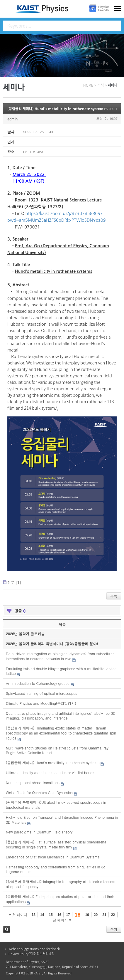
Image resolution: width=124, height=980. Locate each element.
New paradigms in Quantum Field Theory (39, 832)
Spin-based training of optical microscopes (41, 693)
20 (96, 915)
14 (42, 915)
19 (87, 915)
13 (34, 915)
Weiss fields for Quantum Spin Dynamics (39, 792)
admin (12, 119)
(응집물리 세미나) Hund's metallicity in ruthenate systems (56, 109)
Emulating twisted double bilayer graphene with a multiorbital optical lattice (62, 671)
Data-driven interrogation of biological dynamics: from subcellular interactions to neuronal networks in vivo (60, 656)
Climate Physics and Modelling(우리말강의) (41, 703)
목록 (114, 596)
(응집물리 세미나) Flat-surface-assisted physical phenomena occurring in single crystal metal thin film (56, 844)
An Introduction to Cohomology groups (38, 683)
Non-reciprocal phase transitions (33, 783)
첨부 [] (14, 582)
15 (51, 915)
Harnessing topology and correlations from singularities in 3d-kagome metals (57, 869)
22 (113, 915)
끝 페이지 (62, 920)
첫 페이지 (18, 915)
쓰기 (114, 929)
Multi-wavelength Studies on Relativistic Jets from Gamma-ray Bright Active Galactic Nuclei (57, 750)
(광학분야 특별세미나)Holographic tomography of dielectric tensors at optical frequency (61, 884)
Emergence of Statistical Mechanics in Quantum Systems (53, 857)
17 (68, 915)
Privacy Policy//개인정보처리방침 (31, 954)
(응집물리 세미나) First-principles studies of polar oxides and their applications (60, 899)
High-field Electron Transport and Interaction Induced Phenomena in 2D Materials (62, 820)
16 (59, 915)
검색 (7, 929)
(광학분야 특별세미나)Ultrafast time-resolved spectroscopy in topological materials (56, 805)
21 (104, 915)
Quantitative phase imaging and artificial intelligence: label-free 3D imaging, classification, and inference (61, 716)
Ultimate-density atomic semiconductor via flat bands (50, 773)
